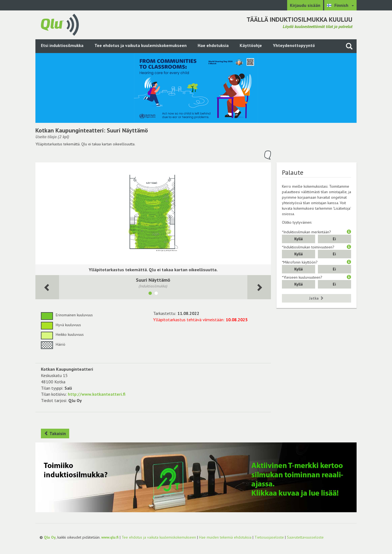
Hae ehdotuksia (213, 45)
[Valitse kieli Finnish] (340, 5)
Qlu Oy (50, 537)
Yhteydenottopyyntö (294, 45)
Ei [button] (334, 239)
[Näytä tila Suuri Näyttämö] (150, 294)
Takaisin (55, 433)
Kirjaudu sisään (305, 5)
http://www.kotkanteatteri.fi (97, 394)
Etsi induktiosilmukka (62, 45)
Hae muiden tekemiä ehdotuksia (225, 537)
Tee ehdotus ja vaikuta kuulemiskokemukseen (141, 45)
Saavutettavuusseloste (305, 537)
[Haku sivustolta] (349, 46)
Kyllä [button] (299, 239)
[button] (349, 232)
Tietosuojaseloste (269, 537)
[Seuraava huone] (47, 287)
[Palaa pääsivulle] (60, 24)
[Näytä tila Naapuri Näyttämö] (156, 294)
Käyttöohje (251, 45)
